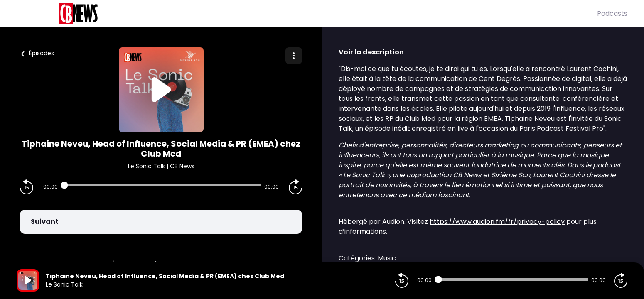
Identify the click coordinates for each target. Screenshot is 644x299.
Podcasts (612, 13)
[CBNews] (307, 14)
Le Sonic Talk (146, 166)
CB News (182, 166)
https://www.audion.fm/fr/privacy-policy (497, 222)
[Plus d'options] (294, 56)
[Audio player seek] (161, 185)
